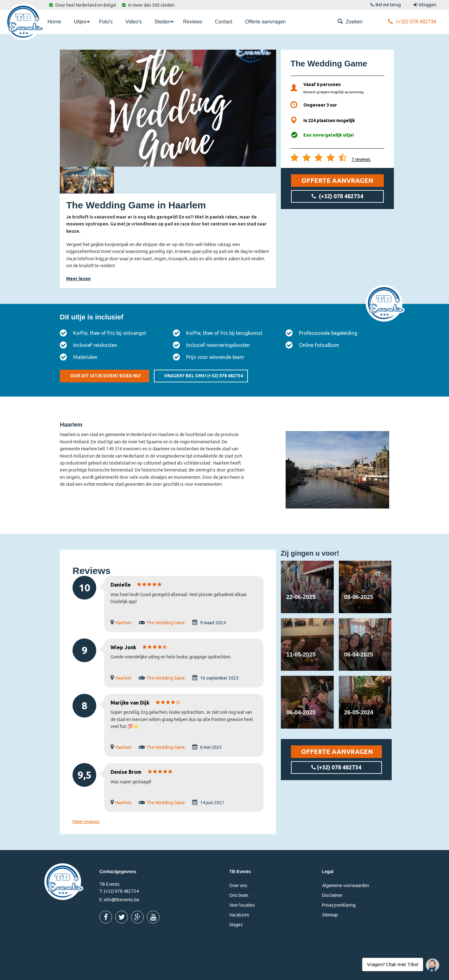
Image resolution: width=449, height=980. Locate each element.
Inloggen (425, 5)
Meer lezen (78, 279)
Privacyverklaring (339, 905)
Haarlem (123, 623)
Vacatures (239, 915)
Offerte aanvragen (266, 22)
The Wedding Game (166, 623)
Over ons (238, 885)
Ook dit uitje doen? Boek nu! (105, 376)
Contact (224, 22)
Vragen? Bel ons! (203, 376)
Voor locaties (242, 905)
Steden (164, 21)
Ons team (239, 895)
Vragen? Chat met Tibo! (430, 962)
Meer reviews (86, 822)
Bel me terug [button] (386, 5)
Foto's (106, 22)
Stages (236, 925)
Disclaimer (332, 895)
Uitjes (82, 21)
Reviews (193, 22)
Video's (134, 22)
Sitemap (330, 915)
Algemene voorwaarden (346, 885)
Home (54, 22)
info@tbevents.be (122, 900)
